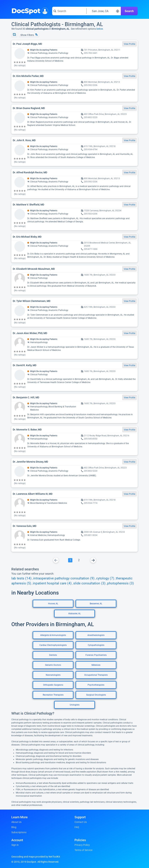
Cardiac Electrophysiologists (53, 645)
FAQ (77, 827)
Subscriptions (19, 832)
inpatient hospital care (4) (52, 583)
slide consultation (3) (89, 583)
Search (129, 11)
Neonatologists (53, 675)
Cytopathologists (96, 645)
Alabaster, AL (74, 614)
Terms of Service (83, 850)
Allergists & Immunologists (53, 635)
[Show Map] (14, 35)
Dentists (53, 655)
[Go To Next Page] (93, 560)
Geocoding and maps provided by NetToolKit (36, 857)
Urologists (75, 705)
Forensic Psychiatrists (96, 655)
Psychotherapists (96, 685)
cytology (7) (105, 578)
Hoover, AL (53, 604)
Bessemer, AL (96, 604)
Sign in (15, 845)
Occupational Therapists (96, 675)
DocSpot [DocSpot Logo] (29, 10)
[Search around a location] (104, 11)
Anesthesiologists (96, 635)
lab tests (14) (21, 578)
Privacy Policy (82, 845)
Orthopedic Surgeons (53, 685)
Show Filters (29, 35)
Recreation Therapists (53, 695)
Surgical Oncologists (96, 695)
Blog (14, 827)
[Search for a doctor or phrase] (69, 11)
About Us (16, 822)
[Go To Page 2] (79, 560)
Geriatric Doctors (53, 665)
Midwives (96, 665)
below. (100, 29)
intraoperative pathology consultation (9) (64, 578)
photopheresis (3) (121, 583)
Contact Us (81, 822)
